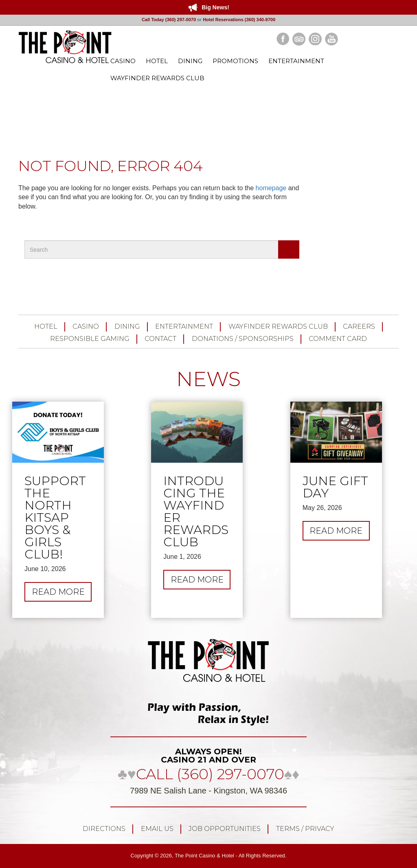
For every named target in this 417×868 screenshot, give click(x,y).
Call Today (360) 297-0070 (169, 20)
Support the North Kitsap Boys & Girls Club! (55, 518)
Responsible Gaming (90, 339)
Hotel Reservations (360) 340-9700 (239, 20)
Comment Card (338, 339)
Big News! (215, 7)
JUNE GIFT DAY (335, 487)
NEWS (208, 379)
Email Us (157, 829)
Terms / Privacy (305, 829)
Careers (359, 326)
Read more (62, 594)
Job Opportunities (225, 829)
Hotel (46, 326)
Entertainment (184, 326)
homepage (271, 188)
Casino (86, 326)
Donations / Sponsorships (243, 339)
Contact (160, 339)
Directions (104, 829)
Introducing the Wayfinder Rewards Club (196, 512)
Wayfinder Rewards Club (278, 326)
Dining (127, 326)
